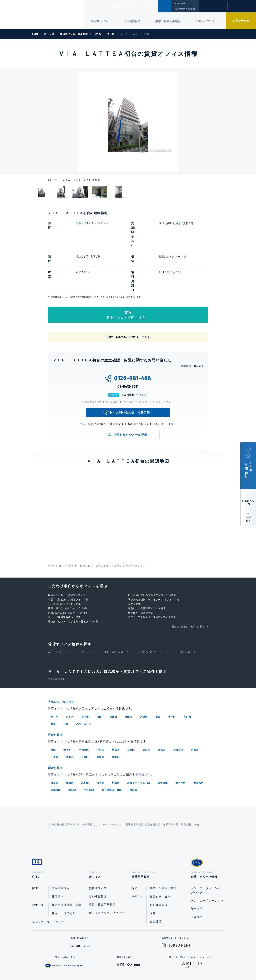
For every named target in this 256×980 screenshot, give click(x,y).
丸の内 (187, 672)
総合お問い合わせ (88, 964)
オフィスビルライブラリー (107, 868)
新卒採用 (197, 864)
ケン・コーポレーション (207, 856)
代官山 (113, 672)
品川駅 (85, 737)
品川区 (146, 704)
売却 (153, 869)
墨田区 (70, 711)
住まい (91, 6)
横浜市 (116, 711)
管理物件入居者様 (185, 9)
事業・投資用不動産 (168, 21)
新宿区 (116, 704)
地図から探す (185, 607)
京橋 (99, 672)
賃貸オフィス (98, 844)
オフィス (108, 6)
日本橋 (85, 672)
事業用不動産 (129, 6)
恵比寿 (128, 672)
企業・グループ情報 (156, 6)
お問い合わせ (241, 21)
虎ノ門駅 (180, 737)
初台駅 (177, 223)
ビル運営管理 (132, 21)
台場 (66, 679)
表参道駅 (163, 737)
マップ (143, 350)
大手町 (172, 672)
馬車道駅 (56, 744)
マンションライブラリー (48, 877)
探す (35, 844)
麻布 (158, 672)
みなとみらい (84, 679)
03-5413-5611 (128, 342)
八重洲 (144, 672)
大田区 (195, 704)
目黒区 (162, 704)
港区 (53, 704)
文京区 (131, 704)
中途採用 (197, 872)
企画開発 (156, 877)
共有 (248, 521)
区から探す (85, 607)
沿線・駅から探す (115, 607)
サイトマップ (171, 964)
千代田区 (84, 704)
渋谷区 (80, 223)
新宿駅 (116, 737)
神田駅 (72, 744)
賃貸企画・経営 (160, 852)
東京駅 (54, 737)
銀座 (53, 679)
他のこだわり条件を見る (189, 582)
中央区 (100, 704)
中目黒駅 (198, 737)
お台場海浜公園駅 (112, 744)
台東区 (85, 711)
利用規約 (150, 964)
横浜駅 (133, 744)
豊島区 (100, 711)
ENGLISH (180, 4)
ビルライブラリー (207, 21)
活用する (138, 852)
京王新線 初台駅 (57, 634)
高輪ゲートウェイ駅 (138, 737)
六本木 (70, 672)
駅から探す (57, 722)
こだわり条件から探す (151, 607)
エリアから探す (57, 607)
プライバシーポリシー (122, 964)
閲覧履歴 (213, 9)
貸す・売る (39, 860)
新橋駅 (70, 737)
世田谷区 (178, 704)
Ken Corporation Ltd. (42, 15)
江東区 (54, 711)
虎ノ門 (54, 672)
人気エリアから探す (64, 657)
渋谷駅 (100, 737)
